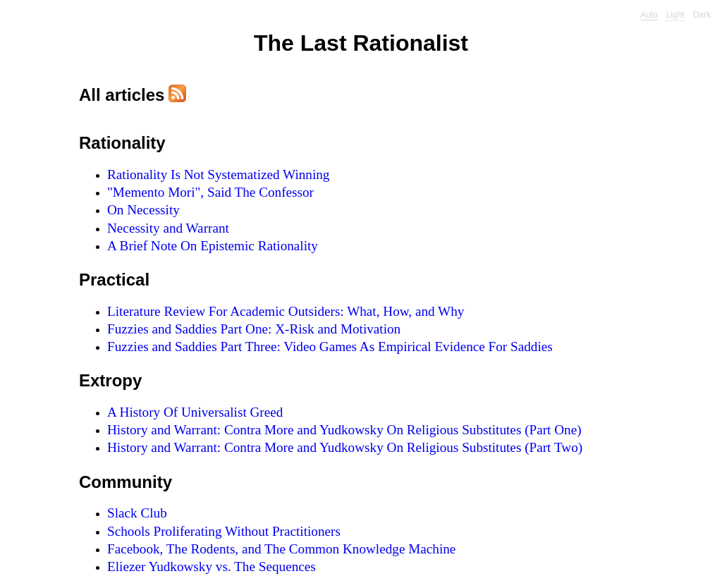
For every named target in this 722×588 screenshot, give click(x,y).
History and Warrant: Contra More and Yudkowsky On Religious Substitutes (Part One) (344, 430)
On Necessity (143, 210)
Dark (702, 15)
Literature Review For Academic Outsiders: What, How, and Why (286, 311)
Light (675, 15)
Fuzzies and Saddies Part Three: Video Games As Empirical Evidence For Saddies (330, 347)
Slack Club (137, 513)
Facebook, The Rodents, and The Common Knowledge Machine (281, 549)
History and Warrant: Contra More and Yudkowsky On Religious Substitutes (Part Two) (345, 447)
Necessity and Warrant (168, 228)
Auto (649, 15)
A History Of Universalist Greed (195, 412)
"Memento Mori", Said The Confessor (210, 192)
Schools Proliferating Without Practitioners (224, 531)
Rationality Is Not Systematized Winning (218, 174)
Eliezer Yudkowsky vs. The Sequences (212, 566)
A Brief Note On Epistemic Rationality (213, 246)
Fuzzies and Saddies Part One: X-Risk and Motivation (254, 329)
